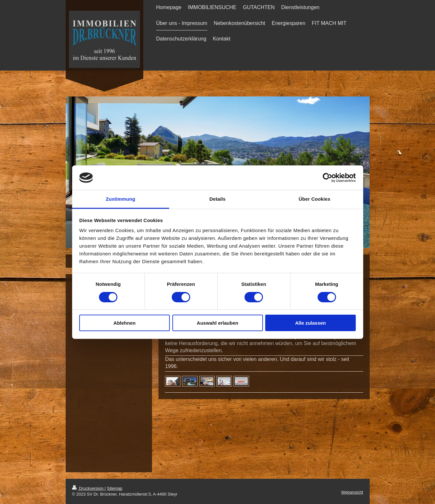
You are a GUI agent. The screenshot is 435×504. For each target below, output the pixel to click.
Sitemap (115, 488)
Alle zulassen (310, 323)
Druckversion (88, 488)
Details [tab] (218, 199)
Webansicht (352, 492)
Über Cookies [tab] (315, 199)
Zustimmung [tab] (120, 199)
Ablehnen (125, 323)
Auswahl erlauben (217, 323)
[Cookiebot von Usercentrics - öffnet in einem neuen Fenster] (327, 178)
